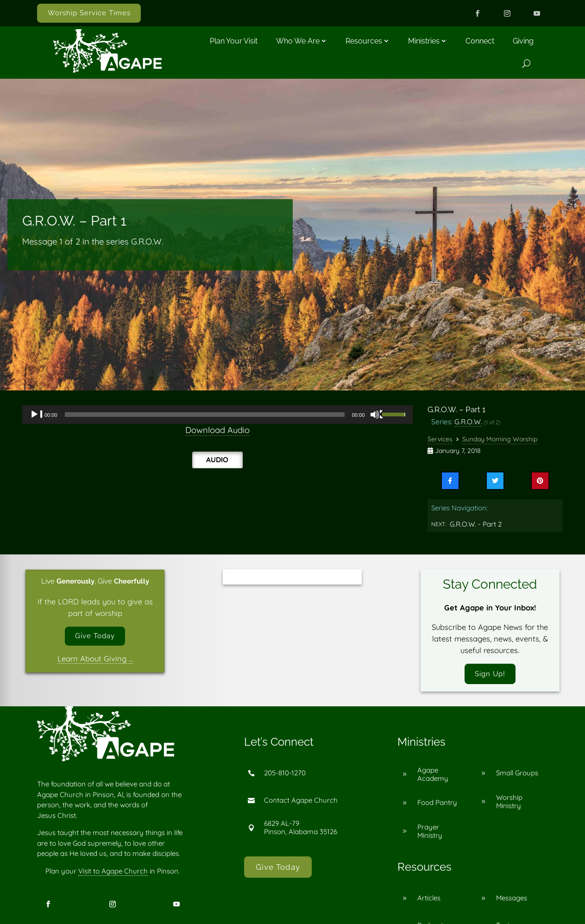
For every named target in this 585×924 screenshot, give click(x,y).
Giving (523, 41)
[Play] (37, 415)
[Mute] (377, 415)
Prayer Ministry (430, 833)
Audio (217, 459)
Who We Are (298, 41)
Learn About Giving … (95, 661)
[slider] (205, 415)
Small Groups (517, 776)
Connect (480, 41)
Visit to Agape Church (113, 874)
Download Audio (217, 430)
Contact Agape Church (301, 803)
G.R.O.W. (468, 421)
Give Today (95, 637)
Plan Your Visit (234, 41)
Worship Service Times (89, 13)
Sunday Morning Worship (500, 439)
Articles (429, 901)
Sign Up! (490, 675)
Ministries (424, 41)
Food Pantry (437, 805)
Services (440, 439)
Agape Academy (433, 776)
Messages (512, 901)
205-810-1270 (285, 776)
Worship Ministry (509, 804)
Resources (364, 41)
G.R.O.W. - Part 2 (476, 524)
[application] (217, 415)
